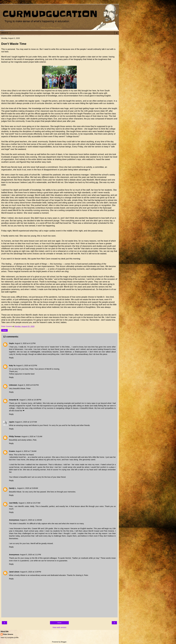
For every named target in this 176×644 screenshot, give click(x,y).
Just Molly (13, 503)
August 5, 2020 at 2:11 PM (30, 555)
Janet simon (14, 572)
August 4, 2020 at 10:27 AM (29, 503)
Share (4, 330)
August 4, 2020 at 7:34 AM (26, 451)
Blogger (64, 642)
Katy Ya (12, 365)
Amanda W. (14, 400)
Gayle (11, 343)
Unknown (13, 385)
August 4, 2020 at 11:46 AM (31, 520)
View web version (59, 627)
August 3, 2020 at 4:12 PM (25, 343)
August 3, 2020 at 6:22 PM (27, 365)
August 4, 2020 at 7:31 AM (32, 436)
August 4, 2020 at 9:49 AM (28, 488)
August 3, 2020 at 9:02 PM (28, 385)
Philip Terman (15, 436)
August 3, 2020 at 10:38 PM (30, 400)
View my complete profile (10, 638)
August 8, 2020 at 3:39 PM (31, 572)
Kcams (12, 451)
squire (12, 422)
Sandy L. (13, 488)
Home (59, 623)
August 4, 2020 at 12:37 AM (26, 422)
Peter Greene (8, 634)
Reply (11, 358)
